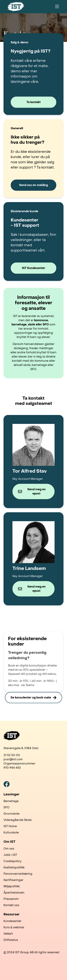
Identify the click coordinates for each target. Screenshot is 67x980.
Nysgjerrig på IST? (31, 51)
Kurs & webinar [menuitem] (14, 927)
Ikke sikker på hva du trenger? (28, 140)
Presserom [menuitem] (11, 899)
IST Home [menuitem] (10, 826)
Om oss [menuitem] (9, 849)
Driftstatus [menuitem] (11, 940)
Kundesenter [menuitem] (12, 921)
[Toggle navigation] (57, 7)
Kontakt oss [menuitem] (11, 905)
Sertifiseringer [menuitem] (13, 880)
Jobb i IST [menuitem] (10, 855)
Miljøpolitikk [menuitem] (12, 886)
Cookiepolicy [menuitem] (13, 861)
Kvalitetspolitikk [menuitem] (14, 867)
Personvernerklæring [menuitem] (18, 874)
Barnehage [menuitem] (11, 801)
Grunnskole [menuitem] (11, 814)
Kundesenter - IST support (25, 223)
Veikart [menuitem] (8, 934)
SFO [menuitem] (6, 807)
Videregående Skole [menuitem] (18, 820)
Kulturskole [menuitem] (11, 833)
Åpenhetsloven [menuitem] (14, 893)
